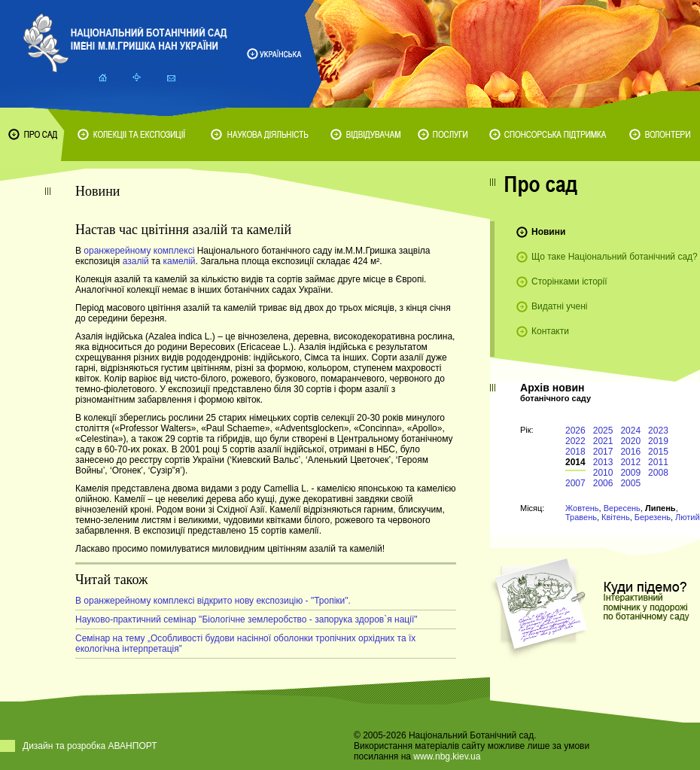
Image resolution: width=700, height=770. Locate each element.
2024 (630, 431)
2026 (575, 431)
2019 (658, 441)
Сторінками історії (569, 282)
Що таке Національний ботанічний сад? (615, 257)
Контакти (550, 331)
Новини (548, 232)
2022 (575, 441)
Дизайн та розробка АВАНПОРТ (90, 746)
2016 (630, 452)
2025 (603, 431)
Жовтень (582, 508)
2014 (575, 462)
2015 (658, 452)
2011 (658, 462)
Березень (653, 517)
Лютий (688, 517)
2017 (603, 452)
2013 (603, 462)
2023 (658, 431)
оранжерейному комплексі (140, 251)
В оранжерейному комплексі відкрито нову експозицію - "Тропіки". (213, 601)
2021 (603, 441)
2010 (603, 473)
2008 (658, 473)
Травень (581, 517)
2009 (630, 473)
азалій (136, 261)
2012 (630, 462)
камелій (179, 261)
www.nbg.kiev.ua (447, 756)
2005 (630, 483)
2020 (630, 441)
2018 (575, 452)
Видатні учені (559, 306)
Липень (660, 508)
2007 (575, 483)
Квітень (616, 517)
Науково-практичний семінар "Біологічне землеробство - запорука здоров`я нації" (247, 619)
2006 (603, 483)
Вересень (622, 508)
